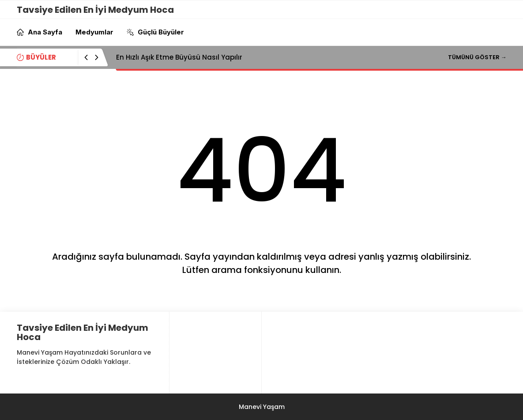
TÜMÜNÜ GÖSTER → (477, 57)
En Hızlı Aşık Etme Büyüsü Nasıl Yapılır (179, 57)
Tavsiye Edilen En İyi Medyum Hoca (95, 10)
